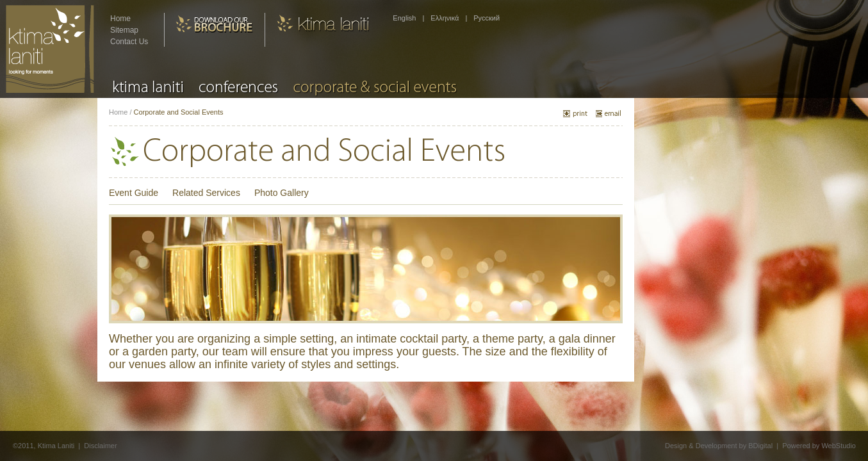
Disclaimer (100, 446)
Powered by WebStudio (819, 446)
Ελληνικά (445, 18)
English (404, 18)
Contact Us (129, 42)
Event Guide (134, 193)
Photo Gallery (282, 193)
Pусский (487, 18)
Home (120, 19)
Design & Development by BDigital (719, 446)
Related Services (206, 193)
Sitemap (124, 30)
